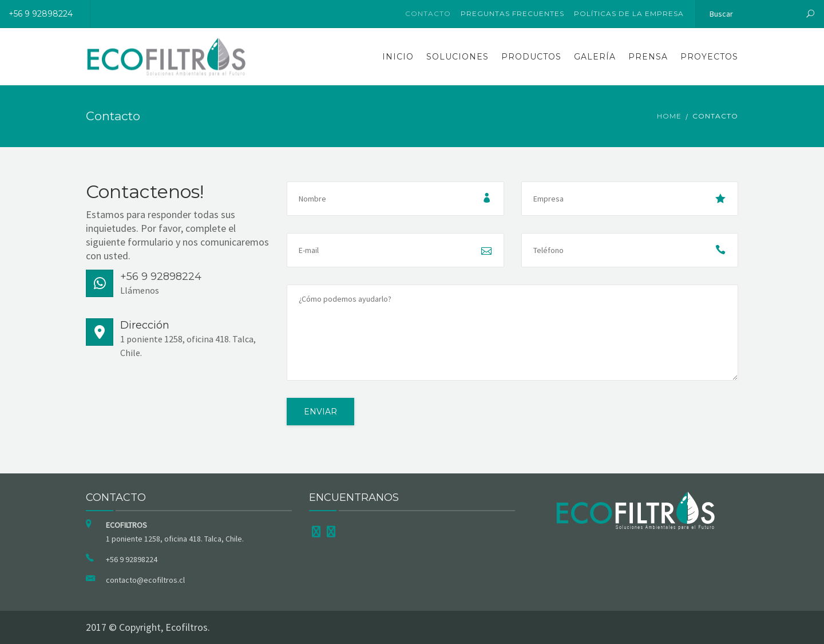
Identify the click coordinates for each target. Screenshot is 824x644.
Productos (531, 57)
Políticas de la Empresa (629, 13)
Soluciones (457, 57)
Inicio (398, 57)
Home (669, 116)
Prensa (648, 57)
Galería (595, 57)
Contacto (428, 13)
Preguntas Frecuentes (512, 13)
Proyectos (709, 57)
